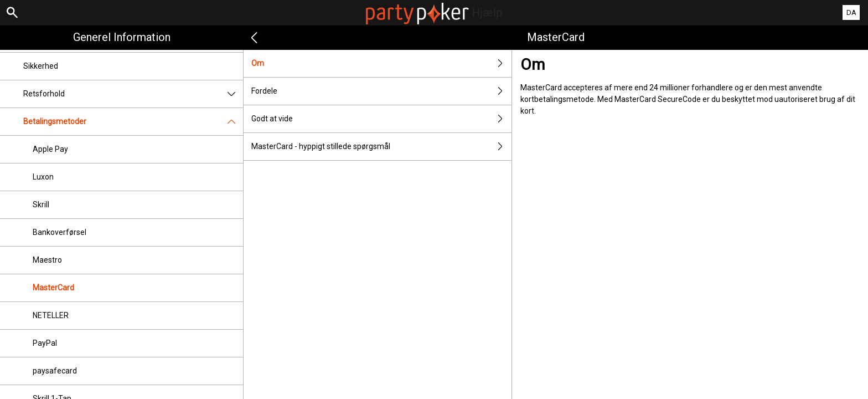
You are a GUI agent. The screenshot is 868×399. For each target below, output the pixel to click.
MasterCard (53, 288)
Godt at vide (381, 119)
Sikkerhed (41, 66)
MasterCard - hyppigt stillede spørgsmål (381, 147)
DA (851, 12)
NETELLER (51, 315)
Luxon (43, 177)
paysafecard (55, 371)
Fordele (381, 91)
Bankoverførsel (60, 232)
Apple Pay (50, 149)
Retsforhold (133, 94)
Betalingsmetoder (133, 122)
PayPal (45, 343)
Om (381, 63)
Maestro (47, 260)
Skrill (41, 204)
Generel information (122, 37)
